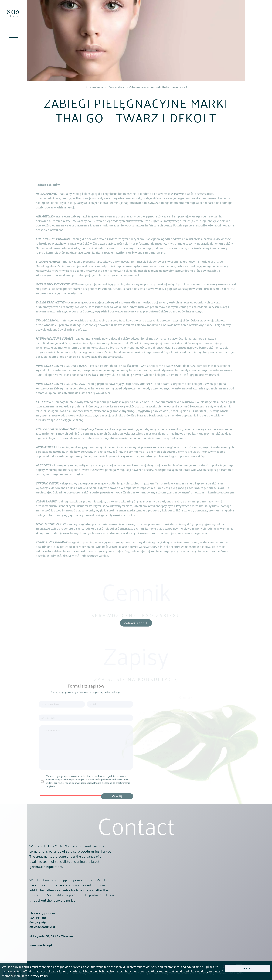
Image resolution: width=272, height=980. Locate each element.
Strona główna (94, 87)
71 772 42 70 (47, 928)
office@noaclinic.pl (42, 941)
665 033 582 (38, 932)
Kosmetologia (117, 87)
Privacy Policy (39, 976)
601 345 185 (38, 937)
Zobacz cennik (136, 630)
